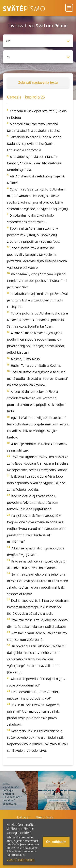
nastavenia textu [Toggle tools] (38, 82)
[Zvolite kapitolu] (38, 57)
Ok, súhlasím (56, 842)
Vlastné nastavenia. (21, 859)
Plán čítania (45, 817)
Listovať (24, 817)
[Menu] (69, 8)
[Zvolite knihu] (38, 41)
